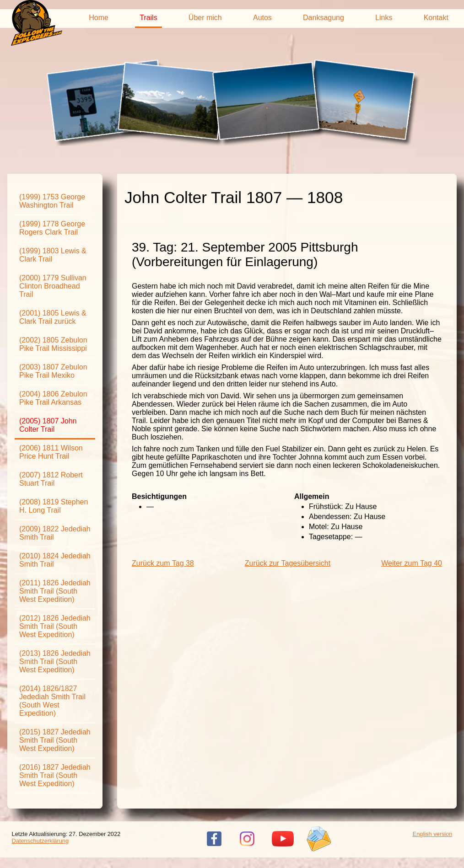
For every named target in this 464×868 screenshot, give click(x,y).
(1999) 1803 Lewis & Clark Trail (53, 255)
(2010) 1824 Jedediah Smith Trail (55, 560)
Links (384, 18)
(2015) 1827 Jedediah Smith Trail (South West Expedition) (55, 740)
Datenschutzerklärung (40, 841)
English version (433, 834)
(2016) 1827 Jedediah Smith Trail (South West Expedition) (55, 775)
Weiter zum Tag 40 (412, 563)
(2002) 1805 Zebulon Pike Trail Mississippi (53, 344)
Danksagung (324, 18)
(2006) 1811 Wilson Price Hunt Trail (51, 452)
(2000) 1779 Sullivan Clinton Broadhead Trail (53, 286)
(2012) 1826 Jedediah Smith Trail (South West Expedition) (55, 626)
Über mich (205, 18)
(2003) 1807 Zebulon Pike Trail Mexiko (53, 371)
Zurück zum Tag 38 (163, 563)
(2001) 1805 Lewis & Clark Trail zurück (53, 317)
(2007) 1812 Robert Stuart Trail (51, 479)
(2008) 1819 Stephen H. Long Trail (54, 506)
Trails (148, 18)
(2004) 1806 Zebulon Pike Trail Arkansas (53, 398)
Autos (262, 18)
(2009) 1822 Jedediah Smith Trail (55, 533)
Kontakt (436, 18)
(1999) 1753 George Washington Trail (52, 201)
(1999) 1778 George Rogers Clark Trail (52, 228)
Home (99, 18)
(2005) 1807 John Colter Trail (48, 425)
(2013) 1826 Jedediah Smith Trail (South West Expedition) (55, 662)
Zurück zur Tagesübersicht (288, 563)
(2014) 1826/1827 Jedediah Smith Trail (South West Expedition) (52, 701)
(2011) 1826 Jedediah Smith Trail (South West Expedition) (55, 591)
